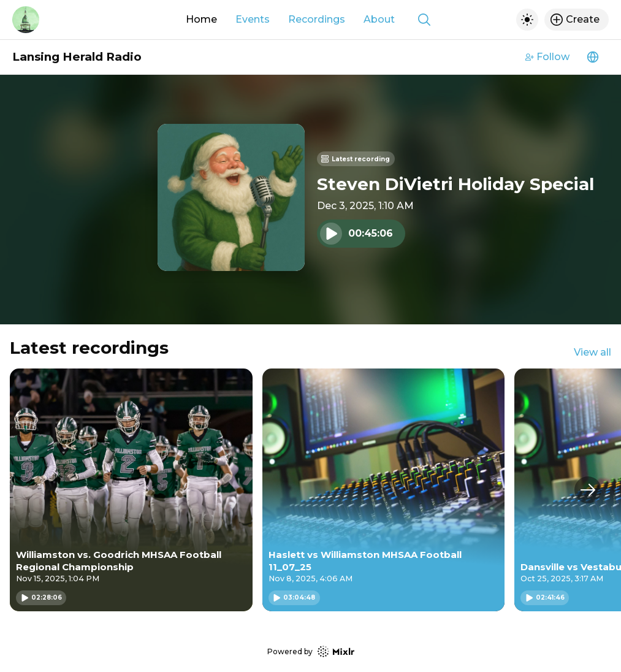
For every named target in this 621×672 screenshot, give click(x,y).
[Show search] (424, 20)
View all (592, 352)
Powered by (311, 651)
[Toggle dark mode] (527, 20)
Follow (547, 57)
